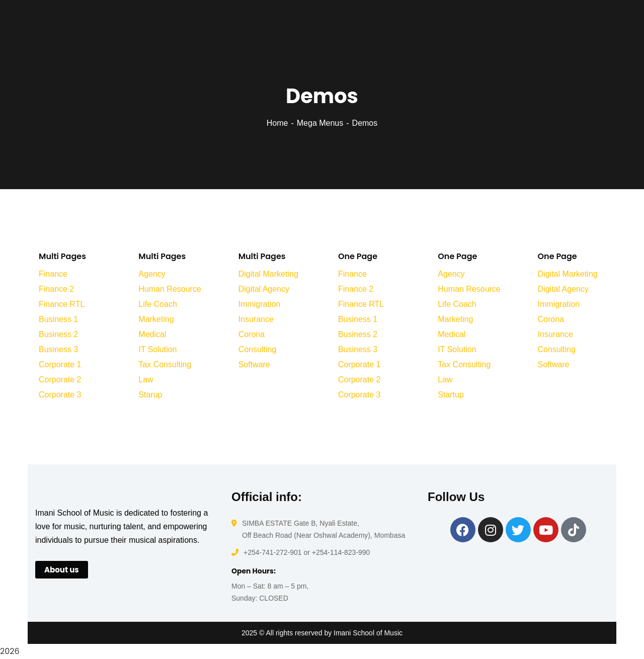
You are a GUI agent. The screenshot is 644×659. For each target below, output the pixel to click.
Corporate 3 (60, 395)
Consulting (258, 349)
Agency (152, 274)
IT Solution (157, 349)
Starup (150, 395)
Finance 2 (56, 289)
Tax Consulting (165, 364)
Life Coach (158, 304)
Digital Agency (264, 289)
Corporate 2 (60, 380)
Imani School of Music (368, 633)
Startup (451, 395)
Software (254, 364)
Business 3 (58, 349)
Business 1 (58, 319)
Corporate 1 (60, 364)
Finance (53, 274)
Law (146, 380)
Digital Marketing (268, 274)
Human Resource (170, 289)
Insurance (256, 319)
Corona (252, 334)
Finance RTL (62, 304)
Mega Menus (320, 123)
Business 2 (58, 334)
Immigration (260, 304)
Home (277, 123)
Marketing (156, 319)
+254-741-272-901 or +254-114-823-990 (307, 552)
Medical (152, 334)
